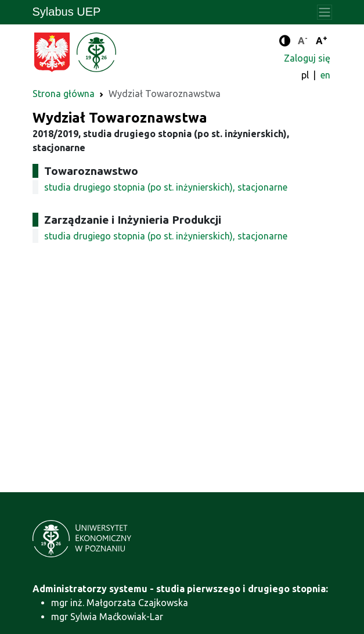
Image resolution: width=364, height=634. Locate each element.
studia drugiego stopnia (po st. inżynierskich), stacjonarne (166, 187)
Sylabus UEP (67, 12)
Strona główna (64, 94)
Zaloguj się (307, 58)
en (325, 75)
